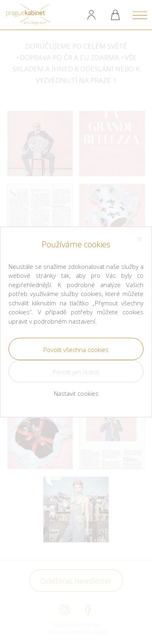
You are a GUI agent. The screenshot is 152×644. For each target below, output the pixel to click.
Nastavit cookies (76, 393)
